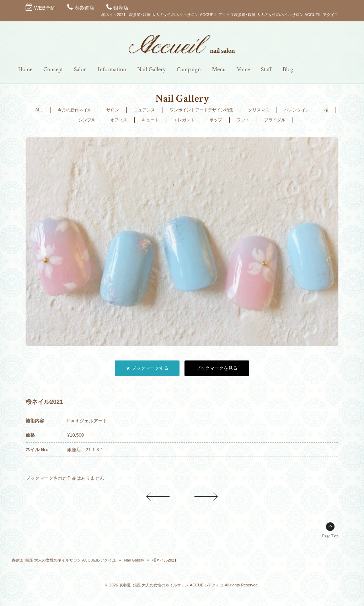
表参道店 (84, 8)
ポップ (216, 120)
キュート (150, 120)
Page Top (330, 536)
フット (243, 120)
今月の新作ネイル (75, 110)
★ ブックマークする (147, 368)
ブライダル (275, 120)
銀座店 (121, 8)
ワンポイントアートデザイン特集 (202, 110)
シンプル (87, 120)
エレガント (184, 120)
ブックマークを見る (217, 368)
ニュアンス (144, 110)
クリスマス (259, 110)
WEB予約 (45, 8)
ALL (39, 110)
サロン (113, 110)
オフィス (119, 120)
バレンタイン (297, 110)
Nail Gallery (134, 560)
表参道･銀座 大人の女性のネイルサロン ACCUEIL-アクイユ (64, 560)
